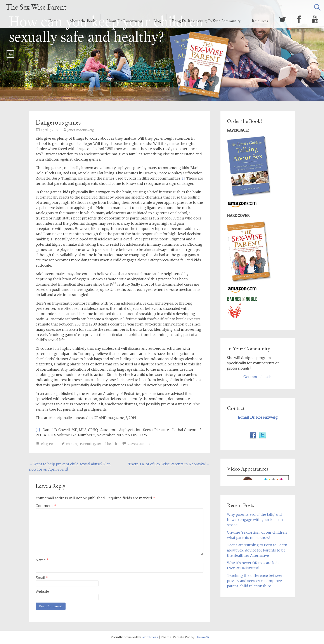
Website (42, 591)
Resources (260, 21)
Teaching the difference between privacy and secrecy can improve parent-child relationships (255, 581)
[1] (183, 178)
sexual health (107, 444)
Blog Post (48, 444)
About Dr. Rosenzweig (124, 21)
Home (53, 21)
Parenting (88, 444)
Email (42, 578)
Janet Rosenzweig (81, 130)
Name (42, 560)
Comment (46, 506)
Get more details (257, 377)
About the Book (82, 21)
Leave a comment (140, 444)
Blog (157, 21)
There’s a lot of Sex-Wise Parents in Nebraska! (169, 464)
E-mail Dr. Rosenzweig (258, 417)
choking (72, 444)
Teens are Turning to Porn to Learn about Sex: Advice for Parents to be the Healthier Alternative (257, 550)
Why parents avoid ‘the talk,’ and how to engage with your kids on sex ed (255, 520)
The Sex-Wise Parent (36, 7)
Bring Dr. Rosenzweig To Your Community (206, 21)
